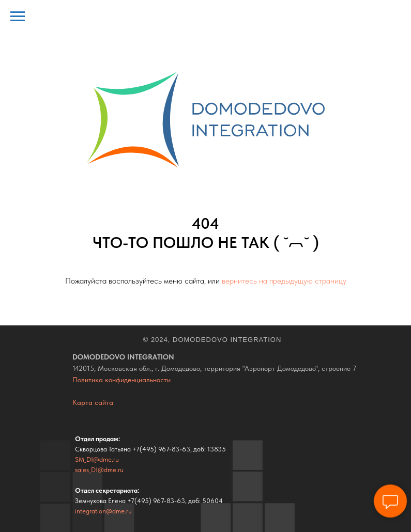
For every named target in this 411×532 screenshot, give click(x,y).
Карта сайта (93, 402)
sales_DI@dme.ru (99, 470)
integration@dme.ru (103, 511)
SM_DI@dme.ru (97, 459)
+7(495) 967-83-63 (161, 449)
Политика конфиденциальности (121, 380)
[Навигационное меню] (18, 17)
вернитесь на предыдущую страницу (284, 281)
